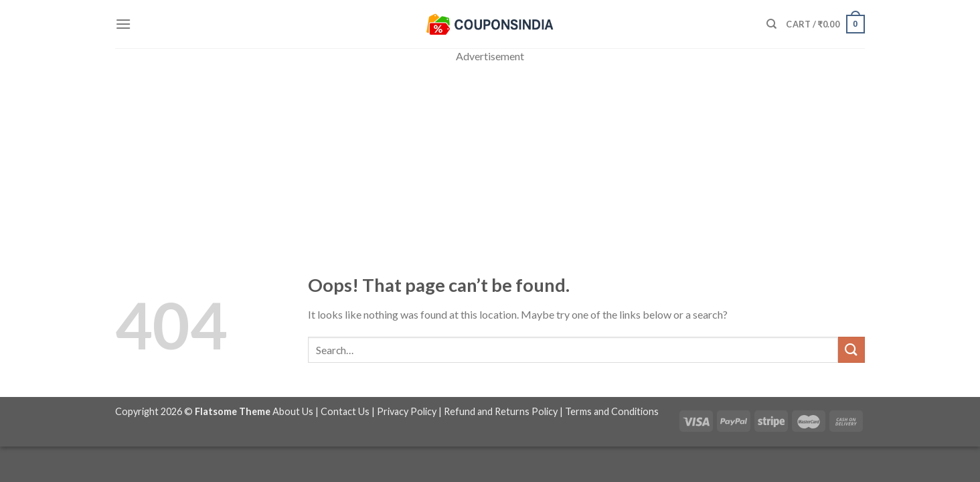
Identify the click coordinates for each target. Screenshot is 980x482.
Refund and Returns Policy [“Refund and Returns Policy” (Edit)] (501, 411)
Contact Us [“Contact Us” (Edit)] (345, 411)
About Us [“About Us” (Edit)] (293, 411)
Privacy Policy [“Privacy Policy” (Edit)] (407, 411)
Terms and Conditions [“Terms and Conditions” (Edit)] (612, 411)
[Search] (771, 24)
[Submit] (851, 350)
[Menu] (123, 24)
